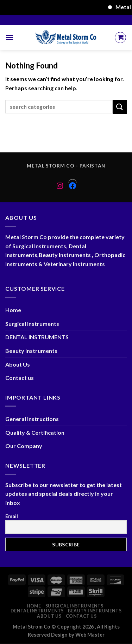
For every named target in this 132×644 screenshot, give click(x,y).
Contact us (20, 378)
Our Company (24, 446)
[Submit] (120, 107)
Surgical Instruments (32, 324)
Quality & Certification (35, 432)
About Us (18, 364)
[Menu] (10, 37)
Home (13, 310)
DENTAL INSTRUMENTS (37, 337)
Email (12, 516)
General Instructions (32, 419)
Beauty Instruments (31, 351)
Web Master (90, 635)
